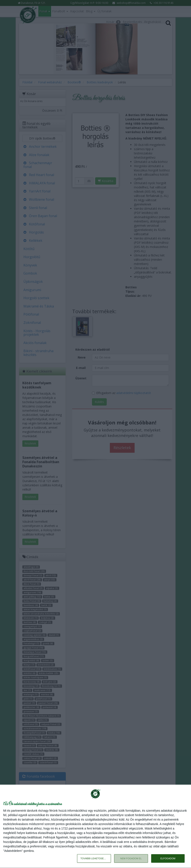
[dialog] (95, 826)
